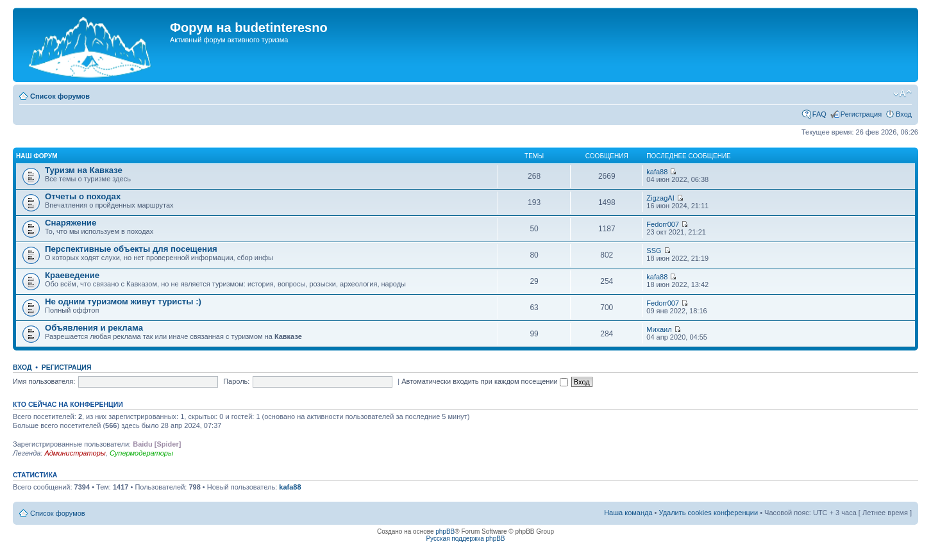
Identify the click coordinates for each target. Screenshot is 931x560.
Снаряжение (71, 223)
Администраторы (75, 453)
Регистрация (861, 114)
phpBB (445, 531)
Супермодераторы (141, 453)
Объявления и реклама (94, 328)
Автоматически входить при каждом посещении (485, 381)
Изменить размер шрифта (902, 94)
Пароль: (236, 381)
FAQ (819, 114)
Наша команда (628, 513)
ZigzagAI (660, 198)
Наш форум (37, 156)
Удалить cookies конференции (709, 513)
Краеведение (72, 275)
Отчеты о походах (83, 196)
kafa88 (657, 172)
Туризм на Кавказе (84, 170)
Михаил (659, 329)
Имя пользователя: (44, 381)
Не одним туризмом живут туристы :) (123, 301)
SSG (654, 251)
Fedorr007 (663, 224)
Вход (904, 114)
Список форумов (60, 96)
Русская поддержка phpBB (465, 539)
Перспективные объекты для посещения (131, 249)
